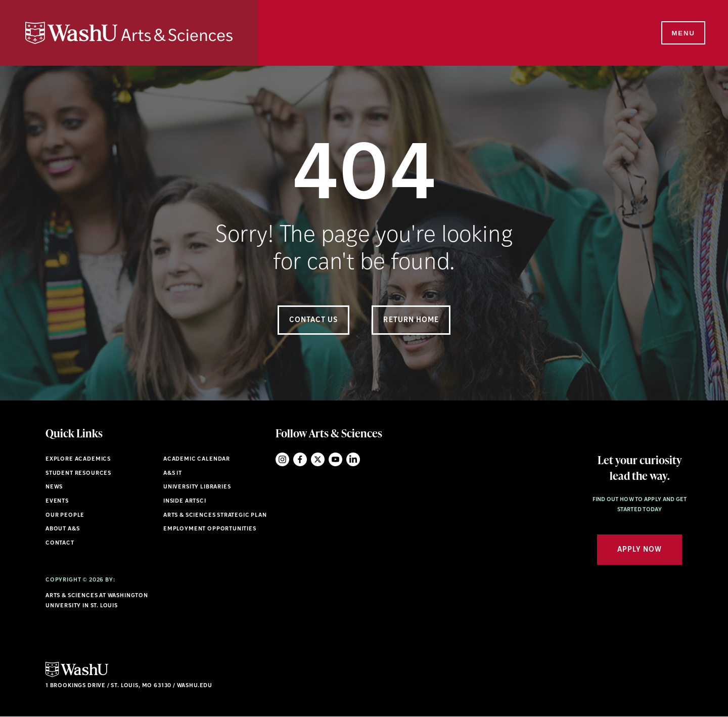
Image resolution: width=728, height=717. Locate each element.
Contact (60, 543)
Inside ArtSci (185, 501)
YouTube (335, 459)
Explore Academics (78, 459)
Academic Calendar (197, 459)
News (54, 487)
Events (57, 501)
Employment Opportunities (210, 529)
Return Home (411, 320)
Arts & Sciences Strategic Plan (215, 516)
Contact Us (314, 320)
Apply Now (640, 550)
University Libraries (197, 487)
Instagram (282, 459)
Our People (65, 516)
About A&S (62, 529)
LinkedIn (353, 459)
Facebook (300, 459)
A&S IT (173, 474)
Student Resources (78, 474)
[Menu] (682, 33)
